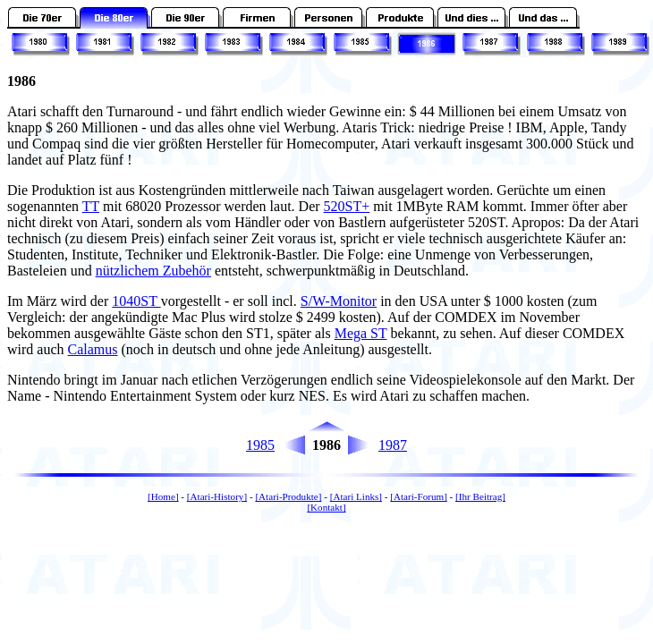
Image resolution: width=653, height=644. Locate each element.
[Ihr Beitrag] (480, 496)
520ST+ (347, 206)
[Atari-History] (217, 496)
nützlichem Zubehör (153, 271)
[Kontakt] (326, 507)
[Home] (163, 496)
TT (91, 206)
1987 (393, 445)
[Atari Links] (356, 496)
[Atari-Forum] (419, 496)
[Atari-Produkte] (288, 496)
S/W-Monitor (339, 301)
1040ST (136, 301)
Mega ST (361, 333)
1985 (260, 445)
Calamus (93, 349)
